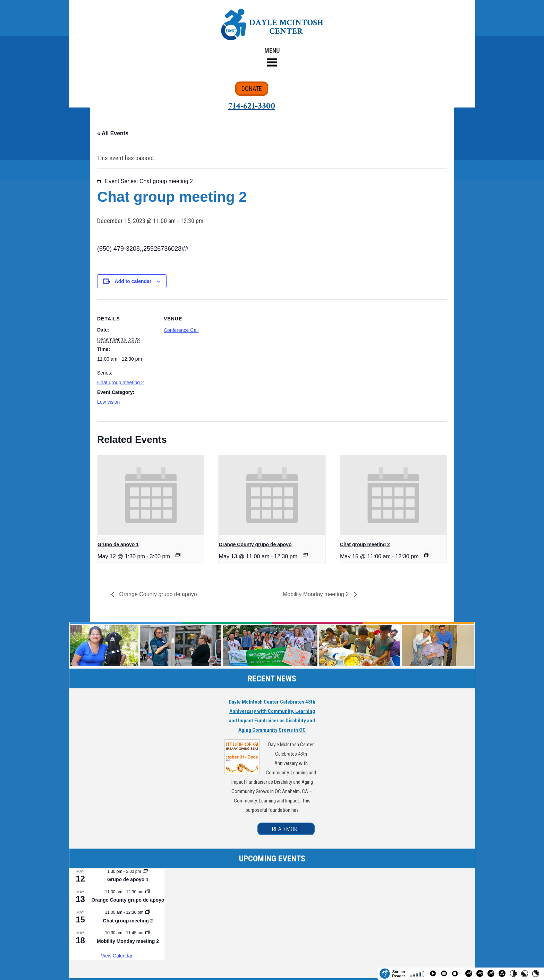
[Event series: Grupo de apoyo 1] (178, 555)
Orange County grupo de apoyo (255, 544)
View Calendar (117, 956)
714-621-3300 (252, 106)
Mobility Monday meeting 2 (317, 594)
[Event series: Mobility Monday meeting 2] (148, 933)
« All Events (113, 133)
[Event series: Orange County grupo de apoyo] (305, 555)
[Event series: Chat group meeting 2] (427, 555)
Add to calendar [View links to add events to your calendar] (133, 281)
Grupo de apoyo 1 (118, 544)
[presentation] (151, 495)
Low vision (108, 402)
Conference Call (181, 330)
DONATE (252, 89)
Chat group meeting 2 (121, 382)
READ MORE (286, 829)
